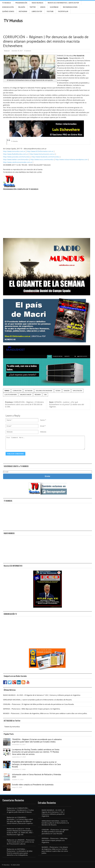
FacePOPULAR (63, 11)
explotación (77, 391)
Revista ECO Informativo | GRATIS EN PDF (63, 3)
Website (43, 432)
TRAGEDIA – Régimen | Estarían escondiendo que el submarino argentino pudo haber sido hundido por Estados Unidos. (37, 741)
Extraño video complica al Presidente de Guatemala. (33, 785)
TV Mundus (7, 3)
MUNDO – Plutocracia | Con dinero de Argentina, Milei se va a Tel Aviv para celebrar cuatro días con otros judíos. (45, 713)
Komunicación (8, 7)
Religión (22, 7)
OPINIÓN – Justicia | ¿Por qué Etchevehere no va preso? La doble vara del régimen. (67, 404)
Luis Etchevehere (11, 395)
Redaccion (7, 51)
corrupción (17, 391)
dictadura (29, 391)
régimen (38, 395)
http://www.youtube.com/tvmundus (17, 157)
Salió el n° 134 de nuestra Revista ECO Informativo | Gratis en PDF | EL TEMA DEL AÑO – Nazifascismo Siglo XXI (20, 832)
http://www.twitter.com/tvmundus (16, 159)
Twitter (33, 7)
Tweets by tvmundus (12, 727)
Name (42, 420)
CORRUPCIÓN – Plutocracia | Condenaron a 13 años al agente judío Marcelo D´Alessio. (20, 810)
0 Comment (28, 51)
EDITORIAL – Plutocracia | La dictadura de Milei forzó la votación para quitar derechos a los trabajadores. (20, 852)
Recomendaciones (70, 7)
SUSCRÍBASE (54, 7)
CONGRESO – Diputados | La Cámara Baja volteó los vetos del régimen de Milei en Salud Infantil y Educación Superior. (20, 820)
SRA (45, 395)
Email (42, 426)
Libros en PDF (37, 11)
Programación (21, 3)
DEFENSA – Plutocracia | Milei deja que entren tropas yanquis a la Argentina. (32, 709)
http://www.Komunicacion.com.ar (42, 154)
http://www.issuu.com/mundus (42, 159)
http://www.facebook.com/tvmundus (45, 157)
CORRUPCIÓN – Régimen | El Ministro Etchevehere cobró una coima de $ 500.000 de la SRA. (24, 404)
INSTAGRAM (23, 11)
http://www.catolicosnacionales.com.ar (18, 162)
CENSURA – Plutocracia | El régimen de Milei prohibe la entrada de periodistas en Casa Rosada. (39, 704)
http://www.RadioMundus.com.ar (16, 154)
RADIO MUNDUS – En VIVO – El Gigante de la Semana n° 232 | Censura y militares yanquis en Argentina (42, 695)
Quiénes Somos (8, 11)
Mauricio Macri (26, 395)
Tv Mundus (14, 141)
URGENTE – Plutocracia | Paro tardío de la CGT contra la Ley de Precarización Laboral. (21, 842)
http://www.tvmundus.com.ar (14, 151)
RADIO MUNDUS (37, 3)
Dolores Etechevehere (44, 391)
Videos (43, 7)
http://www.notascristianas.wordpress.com (71, 159)
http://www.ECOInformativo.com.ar (40, 151)
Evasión (67, 391)
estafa (58, 391)
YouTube (50, 11)
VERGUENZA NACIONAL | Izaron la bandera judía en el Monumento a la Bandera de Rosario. (38, 700)
